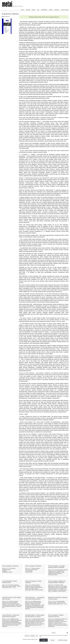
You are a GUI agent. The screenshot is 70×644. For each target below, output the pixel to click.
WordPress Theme (36, 643)
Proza (22, 10)
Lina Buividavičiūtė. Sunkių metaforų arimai (10, 582)
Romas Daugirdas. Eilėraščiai (10, 566)
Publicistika (44, 10)
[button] (67, 633)
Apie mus (27, 636)
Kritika (51, 10)
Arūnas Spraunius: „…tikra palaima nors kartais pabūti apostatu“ (35, 598)
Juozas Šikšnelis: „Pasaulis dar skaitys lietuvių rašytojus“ (11, 616)
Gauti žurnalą (65, 10)
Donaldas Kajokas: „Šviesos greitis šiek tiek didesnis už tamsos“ (35, 616)
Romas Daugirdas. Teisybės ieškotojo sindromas (56, 616)
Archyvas (57, 10)
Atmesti (53, 640)
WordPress (30, 643)
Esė (38, 10)
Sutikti (44, 640)
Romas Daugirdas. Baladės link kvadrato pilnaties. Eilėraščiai (57, 582)
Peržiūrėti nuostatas (63, 640)
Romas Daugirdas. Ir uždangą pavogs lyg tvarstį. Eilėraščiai (56, 567)
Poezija (28, 10)
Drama (33, 10)
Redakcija (33, 636)
